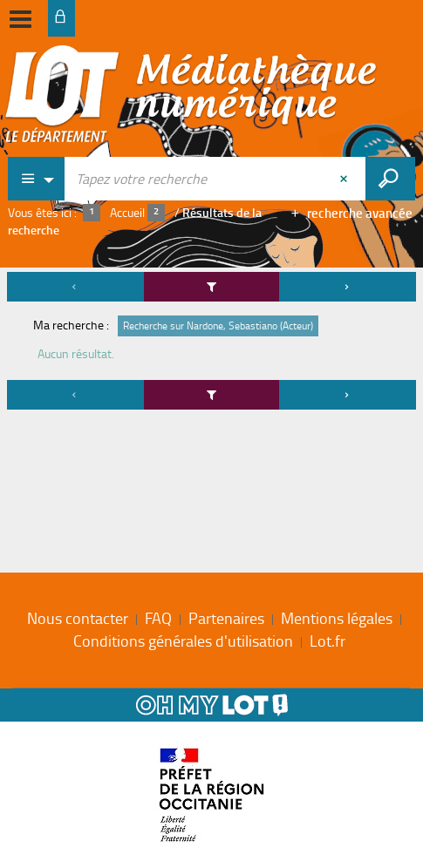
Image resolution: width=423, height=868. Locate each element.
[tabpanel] (211, 343)
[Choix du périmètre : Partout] (37, 179)
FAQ (158, 618)
